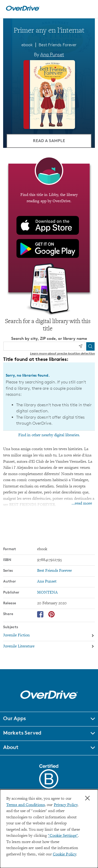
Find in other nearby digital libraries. (49, 435)
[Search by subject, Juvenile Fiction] (49, 636)
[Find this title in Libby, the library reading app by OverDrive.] (49, 228)
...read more (82, 504)
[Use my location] (80, 346)
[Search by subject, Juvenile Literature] (49, 646)
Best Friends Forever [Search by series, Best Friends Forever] (54, 571)
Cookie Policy (64, 854)
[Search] (90, 346)
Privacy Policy (66, 805)
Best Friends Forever (58, 45)
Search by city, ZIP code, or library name (49, 338)
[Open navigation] (88, 8)
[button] (49, 719)
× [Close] (87, 798)
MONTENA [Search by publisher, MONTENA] (47, 593)
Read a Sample (49, 141)
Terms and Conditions (25, 805)
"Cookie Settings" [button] (63, 836)
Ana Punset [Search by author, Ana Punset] (52, 54)
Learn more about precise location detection (62, 353)
